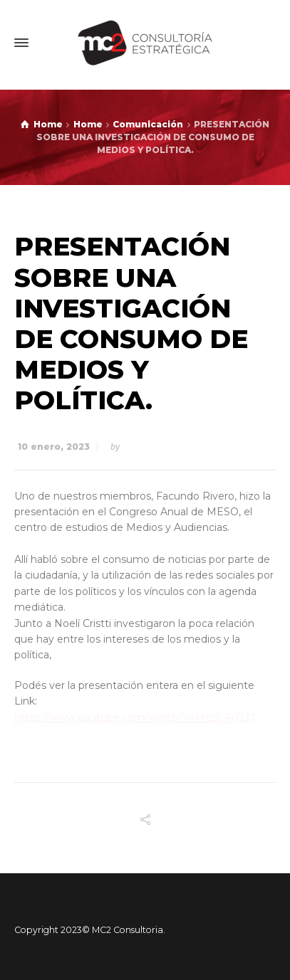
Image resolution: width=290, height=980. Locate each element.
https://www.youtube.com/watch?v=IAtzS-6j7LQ (135, 717)
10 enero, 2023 (54, 447)
